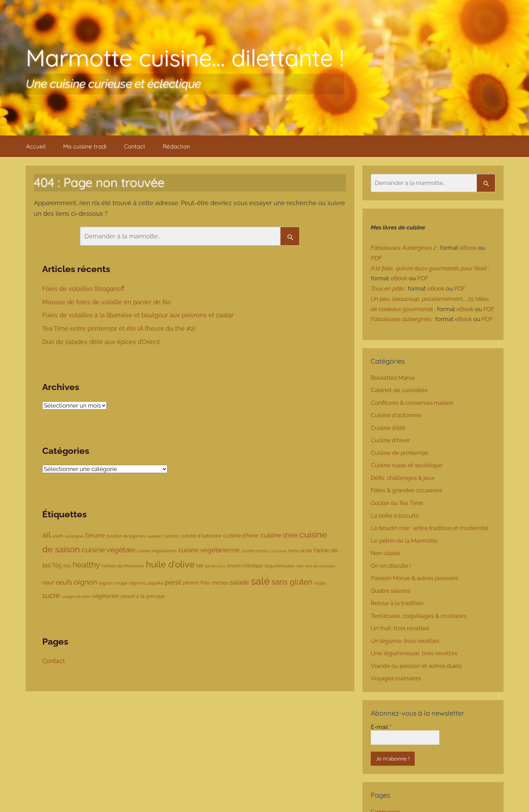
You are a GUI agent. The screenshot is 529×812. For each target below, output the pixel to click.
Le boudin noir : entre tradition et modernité (430, 528)
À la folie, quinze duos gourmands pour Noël (429, 268)
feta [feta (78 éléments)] (67, 566)
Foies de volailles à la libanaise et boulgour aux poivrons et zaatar (139, 315)
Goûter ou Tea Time (397, 503)
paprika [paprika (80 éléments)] (155, 583)
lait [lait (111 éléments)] (200, 566)
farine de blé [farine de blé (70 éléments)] (300, 551)
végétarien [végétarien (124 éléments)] (105, 596)
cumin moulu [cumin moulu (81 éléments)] (255, 551)
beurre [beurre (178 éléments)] (95, 535)
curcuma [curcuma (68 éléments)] (279, 551)
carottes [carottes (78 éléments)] (171, 536)
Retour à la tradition (397, 603)
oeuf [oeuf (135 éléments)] (48, 583)
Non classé (386, 553)
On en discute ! (391, 566)
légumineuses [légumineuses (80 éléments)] (280, 566)
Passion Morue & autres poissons (415, 578)
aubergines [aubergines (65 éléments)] (74, 536)
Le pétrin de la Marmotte (404, 541)
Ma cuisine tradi (85, 146)
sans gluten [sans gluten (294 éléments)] (292, 582)
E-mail (381, 727)
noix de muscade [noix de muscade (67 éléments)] (320, 566)
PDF (376, 258)
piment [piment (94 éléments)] (191, 583)
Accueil (36, 146)
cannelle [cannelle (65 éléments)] (154, 536)
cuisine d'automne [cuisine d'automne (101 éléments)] (201, 536)
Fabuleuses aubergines (401, 319)
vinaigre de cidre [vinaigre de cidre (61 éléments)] (76, 597)
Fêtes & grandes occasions (406, 490)
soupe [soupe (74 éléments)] (320, 583)
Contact (135, 146)
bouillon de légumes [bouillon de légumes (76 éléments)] (126, 536)
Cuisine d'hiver (390, 440)
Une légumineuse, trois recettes (414, 653)
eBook (468, 248)
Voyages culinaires (396, 678)
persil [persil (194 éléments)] (173, 582)
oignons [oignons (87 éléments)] (137, 583)
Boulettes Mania (393, 378)
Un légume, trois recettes (405, 641)
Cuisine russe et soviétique (407, 465)
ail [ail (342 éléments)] (46, 535)
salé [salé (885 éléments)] (260, 581)
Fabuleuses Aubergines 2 (404, 248)
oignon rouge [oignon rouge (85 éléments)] (113, 583)
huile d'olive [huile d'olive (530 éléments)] (170, 564)
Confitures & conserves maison (412, 403)
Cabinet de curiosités (399, 390)
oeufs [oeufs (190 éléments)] (64, 582)
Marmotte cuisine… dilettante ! (185, 57)
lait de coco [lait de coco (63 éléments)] (215, 566)
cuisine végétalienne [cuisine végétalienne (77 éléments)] (157, 551)
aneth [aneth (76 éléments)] (58, 536)
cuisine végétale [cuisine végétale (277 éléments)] (108, 550)
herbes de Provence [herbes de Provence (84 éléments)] (123, 566)
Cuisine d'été (388, 428)
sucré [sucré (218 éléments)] (51, 596)
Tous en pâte (387, 289)
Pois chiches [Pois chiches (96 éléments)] (214, 583)
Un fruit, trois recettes (400, 628)
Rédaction (176, 146)
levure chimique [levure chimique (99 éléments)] (245, 566)
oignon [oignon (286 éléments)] (85, 582)
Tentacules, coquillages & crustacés (418, 616)
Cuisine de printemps (399, 453)
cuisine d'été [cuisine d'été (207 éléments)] (279, 535)
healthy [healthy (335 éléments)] (86, 565)
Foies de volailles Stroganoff (84, 289)
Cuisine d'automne (396, 415)
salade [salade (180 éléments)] (240, 582)
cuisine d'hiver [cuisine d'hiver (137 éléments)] (241, 536)
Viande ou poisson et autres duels (416, 666)
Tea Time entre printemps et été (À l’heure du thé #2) (120, 328)
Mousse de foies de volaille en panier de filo (107, 302)
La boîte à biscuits (395, 516)
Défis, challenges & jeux (403, 478)
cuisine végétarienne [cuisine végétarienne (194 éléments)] (209, 550)
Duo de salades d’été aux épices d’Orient (102, 342)
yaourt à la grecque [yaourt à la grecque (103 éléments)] (143, 596)
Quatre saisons (390, 591)
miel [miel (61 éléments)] (300, 566)
